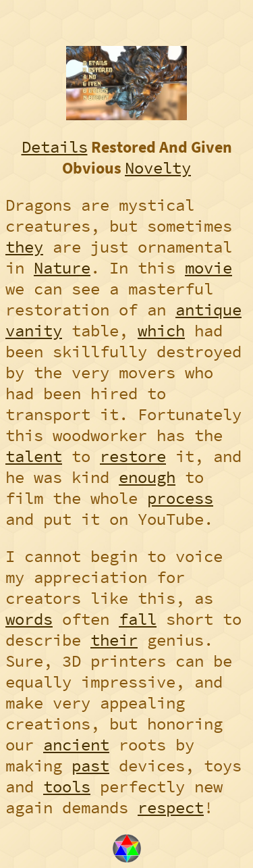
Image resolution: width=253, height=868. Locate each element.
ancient (76, 745)
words (29, 619)
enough (147, 477)
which (161, 331)
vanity (34, 331)
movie (208, 268)
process (180, 498)
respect (171, 808)
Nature (62, 268)
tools (67, 787)
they (24, 247)
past (90, 766)
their (114, 640)
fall (138, 619)
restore (133, 456)
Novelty (158, 168)
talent (34, 456)
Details (55, 147)
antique (208, 310)
